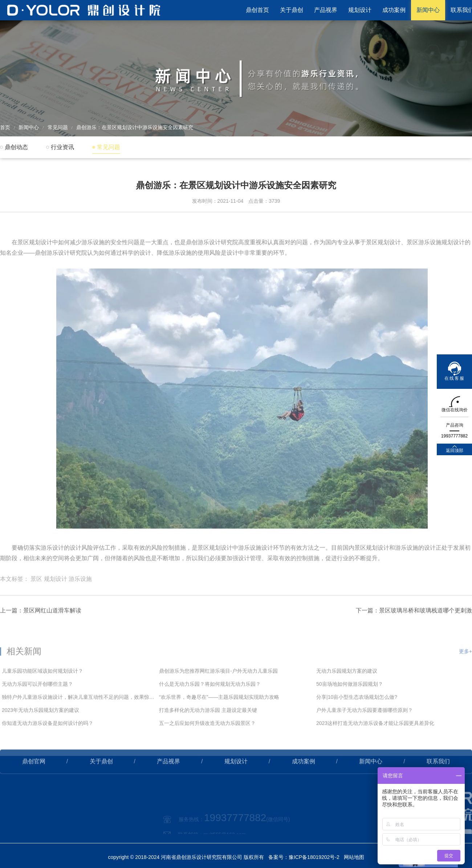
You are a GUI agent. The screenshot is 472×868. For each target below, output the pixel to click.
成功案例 (394, 10)
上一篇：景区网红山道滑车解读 (41, 631)
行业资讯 (62, 147)
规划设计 (360, 10)
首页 (5, 127)
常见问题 (58, 127)
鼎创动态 (16, 147)
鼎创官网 (34, 782)
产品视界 (326, 10)
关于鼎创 (292, 10)
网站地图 (354, 857)
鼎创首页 (257, 10)
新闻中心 (428, 10)
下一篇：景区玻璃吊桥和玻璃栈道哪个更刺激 (414, 631)
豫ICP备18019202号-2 (314, 857)
